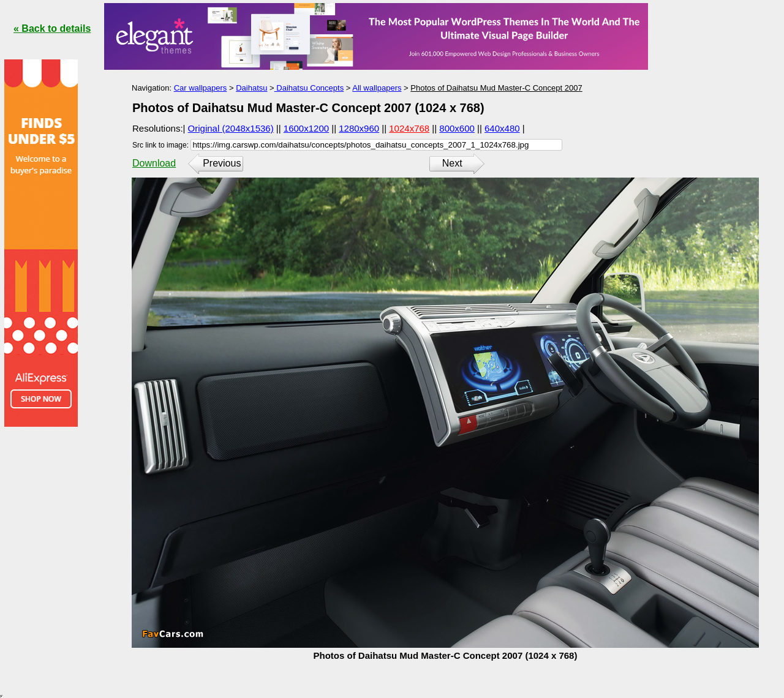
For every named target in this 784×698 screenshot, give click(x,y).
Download (154, 163)
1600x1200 (306, 128)
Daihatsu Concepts (309, 88)
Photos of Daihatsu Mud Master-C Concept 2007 (496, 88)
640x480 (502, 128)
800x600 (457, 128)
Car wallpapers (201, 88)
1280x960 (359, 128)
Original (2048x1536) (231, 128)
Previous (222, 163)
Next (452, 163)
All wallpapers (377, 88)
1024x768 (409, 128)
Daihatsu (251, 88)
